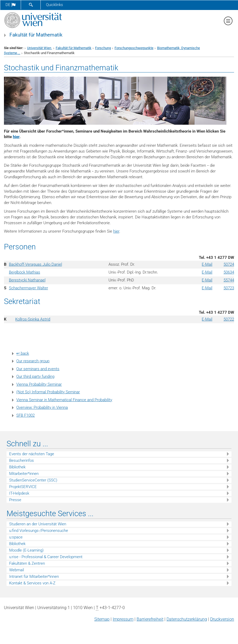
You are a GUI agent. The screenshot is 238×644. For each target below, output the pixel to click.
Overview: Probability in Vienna (42, 407)
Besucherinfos (22, 460)
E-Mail (207, 264)
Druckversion (222, 619)
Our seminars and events (38, 369)
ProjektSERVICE (23, 487)
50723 (229, 288)
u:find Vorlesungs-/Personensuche (39, 531)
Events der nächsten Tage (32, 454)
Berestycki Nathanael (27, 280)
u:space (16, 537)
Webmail (17, 570)
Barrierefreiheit (150, 619)
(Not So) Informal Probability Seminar (48, 392)
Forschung (103, 48)
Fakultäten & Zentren (27, 563)
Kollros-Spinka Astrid (33, 319)
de (11, 5)
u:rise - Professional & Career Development (46, 557)
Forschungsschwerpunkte (134, 48)
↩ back (23, 353)
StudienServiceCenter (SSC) (33, 480)
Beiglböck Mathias (25, 272)
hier (16, 137)
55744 (229, 280)
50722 (229, 319)
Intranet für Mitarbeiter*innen (34, 577)
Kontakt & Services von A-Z (32, 583)
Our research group (33, 361)
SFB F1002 (25, 415)
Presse (15, 500)
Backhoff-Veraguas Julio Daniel (35, 264)
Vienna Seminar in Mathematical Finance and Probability (64, 400)
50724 (229, 264)
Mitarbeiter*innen (24, 474)
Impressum (123, 619)
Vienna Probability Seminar (39, 384)
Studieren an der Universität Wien (38, 524)
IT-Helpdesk (19, 493)
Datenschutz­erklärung (187, 619)
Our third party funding (35, 376)
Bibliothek (17, 467)
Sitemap (102, 619)
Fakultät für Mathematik (36, 35)
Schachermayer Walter (29, 288)
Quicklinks (55, 5)
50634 (229, 272)
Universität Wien (40, 48)
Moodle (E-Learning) (26, 550)
